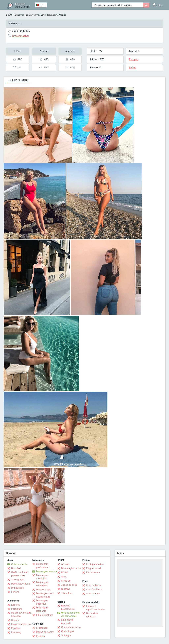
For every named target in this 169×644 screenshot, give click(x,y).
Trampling (67, 593)
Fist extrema (93, 572)
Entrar (158, 4)
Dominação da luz (71, 568)
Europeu (134, 59)
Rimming (16, 632)
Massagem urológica (42, 577)
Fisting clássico (95, 564)
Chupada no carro (71, 627)
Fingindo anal (93, 568)
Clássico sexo (19, 564)
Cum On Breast (94, 589)
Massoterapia (44, 590)
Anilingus (66, 635)
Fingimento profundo (67, 621)
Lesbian (40, 636)
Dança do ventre (45, 632)
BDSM (65, 572)
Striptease (42, 628)
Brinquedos (17, 588)
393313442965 (21, 31)
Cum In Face (93, 594)
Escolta (15, 605)
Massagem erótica (46, 571)
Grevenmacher (36, 15)
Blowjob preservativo (68, 607)
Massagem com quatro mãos (45, 595)
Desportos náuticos (92, 615)
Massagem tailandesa (42, 584)
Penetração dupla (21, 584)
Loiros (133, 68)
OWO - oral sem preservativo (20, 574)
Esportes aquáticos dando (95, 608)
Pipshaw (16, 628)
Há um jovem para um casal (21, 614)
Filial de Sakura (45, 615)
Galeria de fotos (18, 80)
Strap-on (66, 581)
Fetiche (15, 592)
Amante (66, 564)
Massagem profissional (43, 566)
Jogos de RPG (69, 585)
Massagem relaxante (42, 609)
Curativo (66, 589)
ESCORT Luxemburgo (17, 15)
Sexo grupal (18, 580)
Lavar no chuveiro (21, 624)
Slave (64, 577)
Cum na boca (93, 585)
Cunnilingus (68, 631)
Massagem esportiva (42, 602)
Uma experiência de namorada (70, 614)
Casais (15, 620)
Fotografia (17, 609)
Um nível (16, 568)
